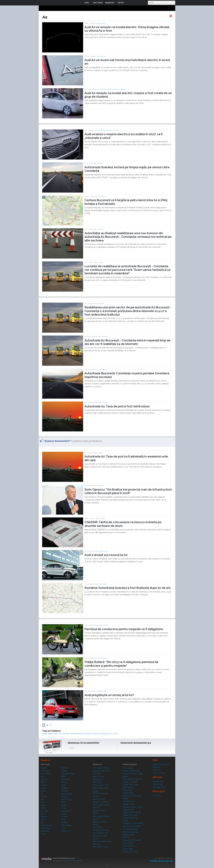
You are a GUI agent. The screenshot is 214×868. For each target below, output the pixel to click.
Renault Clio (98, 779)
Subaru (64, 814)
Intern (100, 163)
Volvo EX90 (98, 827)
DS (42, 794)
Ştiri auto (156, 767)
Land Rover (46, 828)
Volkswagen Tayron (101, 816)
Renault (64, 797)
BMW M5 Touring (100, 793)
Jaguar (44, 817)
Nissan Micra (128, 793)
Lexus (43, 834)
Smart (64, 808)
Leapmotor (45, 831)
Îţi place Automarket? (57, 441)
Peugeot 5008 (99, 811)
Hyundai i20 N (129, 801)
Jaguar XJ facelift (130, 782)
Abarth (44, 768)
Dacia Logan (128, 849)
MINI (63, 777)
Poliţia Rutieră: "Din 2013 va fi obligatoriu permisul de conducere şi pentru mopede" (121, 664)
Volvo (64, 828)
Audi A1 (89, 734)
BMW (43, 782)
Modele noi (101, 23)
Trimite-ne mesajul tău (162, 861)
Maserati (65, 768)
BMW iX (126, 837)
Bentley (44, 779)
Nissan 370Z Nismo (131, 771)
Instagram (130, 749)
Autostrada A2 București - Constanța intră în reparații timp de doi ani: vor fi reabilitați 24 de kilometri (127, 342)
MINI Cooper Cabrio (101, 805)
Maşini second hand (161, 764)
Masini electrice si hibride (115, 89)
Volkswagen (47, 734)
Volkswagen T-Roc (101, 785)
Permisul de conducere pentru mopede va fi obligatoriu (124, 629)
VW (60, 734)
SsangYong (66, 811)
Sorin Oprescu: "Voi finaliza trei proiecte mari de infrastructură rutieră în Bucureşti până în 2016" (128, 491)
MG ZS (96, 819)
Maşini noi (46, 760)
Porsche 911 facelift (101, 830)
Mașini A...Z (66, 831)
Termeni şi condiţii (75, 860)
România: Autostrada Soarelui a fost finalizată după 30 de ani (127, 588)
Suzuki (64, 817)
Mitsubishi (66, 779)
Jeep (43, 820)
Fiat (42, 799)
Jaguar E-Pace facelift (132, 812)
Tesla (63, 820)
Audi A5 (96, 808)
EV (117, 734)
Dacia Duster (128, 843)
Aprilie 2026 (158, 781)
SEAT (64, 802)
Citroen (44, 785)
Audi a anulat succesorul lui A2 (106, 555)
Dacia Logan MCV (130, 852)
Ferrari (44, 797)
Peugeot (65, 788)
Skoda (64, 805)
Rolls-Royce (66, 799)
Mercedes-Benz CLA (102, 771)
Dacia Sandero (129, 846)
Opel (63, 785)
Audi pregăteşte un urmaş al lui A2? (109, 695)
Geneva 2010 (106, 734)
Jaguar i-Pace (128, 804)
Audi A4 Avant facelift (132, 826)
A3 (114, 734)
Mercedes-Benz (68, 774)
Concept (66, 734)
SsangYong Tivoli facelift (133, 823)
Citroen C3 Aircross (101, 802)
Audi (55, 734)
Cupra (43, 788)
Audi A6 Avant (99, 799)
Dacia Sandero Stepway (133, 779)
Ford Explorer (128, 768)
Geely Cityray (99, 777)
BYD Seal (97, 774)
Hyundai (44, 811)
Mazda (64, 771)
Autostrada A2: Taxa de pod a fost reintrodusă (117, 406)
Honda (44, 808)
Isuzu (43, 814)
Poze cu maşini (159, 773)
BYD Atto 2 (97, 782)
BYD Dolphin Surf (100, 833)
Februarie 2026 (159, 787)
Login (128, 3)
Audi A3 (96, 734)
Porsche (65, 791)
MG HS (96, 813)
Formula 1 (157, 796)
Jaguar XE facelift (130, 815)
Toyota (64, 822)
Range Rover (67, 794)
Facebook (123, 749)
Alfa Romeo (46, 771)
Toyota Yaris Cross (130, 785)
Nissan (64, 782)
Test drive (157, 770)
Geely (43, 805)
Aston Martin (46, 774)
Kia (42, 822)
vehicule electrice (77, 734)
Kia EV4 (96, 796)
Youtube (137, 749)
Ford (43, 802)
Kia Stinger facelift (130, 829)
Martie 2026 (158, 784)
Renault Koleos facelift (132, 840)
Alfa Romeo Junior (101, 847)
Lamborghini (46, 825)
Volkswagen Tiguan (101, 768)
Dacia (43, 791)
